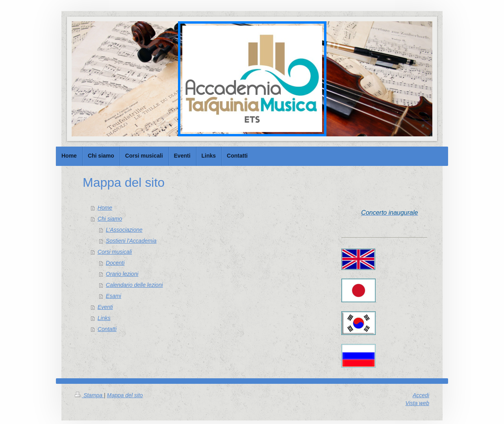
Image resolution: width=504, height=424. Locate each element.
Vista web (417, 403)
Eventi (105, 307)
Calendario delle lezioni (134, 285)
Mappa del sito (125, 395)
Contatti (107, 329)
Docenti (115, 263)
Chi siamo (110, 219)
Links (104, 318)
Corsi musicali (115, 252)
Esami (114, 296)
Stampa (89, 395)
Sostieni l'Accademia (131, 241)
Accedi (421, 395)
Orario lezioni (122, 274)
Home (105, 208)
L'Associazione (124, 230)
